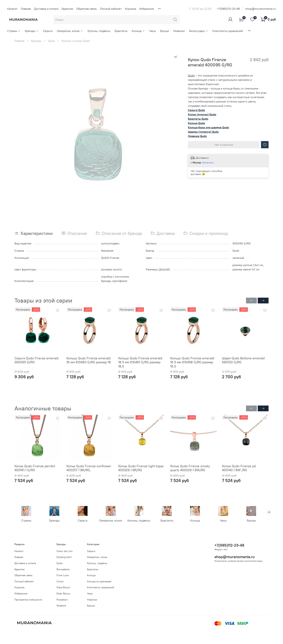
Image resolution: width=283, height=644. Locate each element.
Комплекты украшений (228, 31)
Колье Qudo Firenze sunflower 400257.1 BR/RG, (89, 468)
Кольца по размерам (99, 581)
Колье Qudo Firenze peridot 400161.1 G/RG (35, 468)
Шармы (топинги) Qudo (203, 132)
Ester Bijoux (63, 593)
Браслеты (121, 31)
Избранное (147, 9)
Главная (26, 9)
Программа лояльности (28, 600)
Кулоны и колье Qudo (76, 41)
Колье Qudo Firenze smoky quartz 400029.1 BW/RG (190, 468)
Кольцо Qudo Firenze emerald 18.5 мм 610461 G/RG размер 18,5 (140, 362)
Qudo (51, 41)
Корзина (130, 9)
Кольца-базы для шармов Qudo (208, 127)
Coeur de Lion (65, 551)
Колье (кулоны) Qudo (202, 114)
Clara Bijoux (63, 588)
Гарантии (67, 9)
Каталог (12, 9)
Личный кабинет (111, 9)
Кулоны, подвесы (99, 31)
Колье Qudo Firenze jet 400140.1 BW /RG (239, 468)
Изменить (208, 163)
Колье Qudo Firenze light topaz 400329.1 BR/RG (141, 468)
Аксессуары (199, 31)
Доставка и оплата (46, 9)
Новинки (179, 31)
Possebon (62, 600)
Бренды (32, 31)
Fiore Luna (63, 575)
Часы (152, 31)
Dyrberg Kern (64, 557)
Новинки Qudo (197, 136)
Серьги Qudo (196, 110)
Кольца (138, 31)
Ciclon (60, 581)
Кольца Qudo (196, 123)
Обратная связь (87, 9)
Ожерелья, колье (70, 31)
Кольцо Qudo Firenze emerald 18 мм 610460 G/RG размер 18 (89, 360)
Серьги (48, 31)
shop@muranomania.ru (261, 9)
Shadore (61, 606)
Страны (14, 31)
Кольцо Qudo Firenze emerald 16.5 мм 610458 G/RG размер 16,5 (192, 362)
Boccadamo (63, 569)
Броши (165, 31)
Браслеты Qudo (198, 119)
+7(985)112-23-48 (228, 9)
